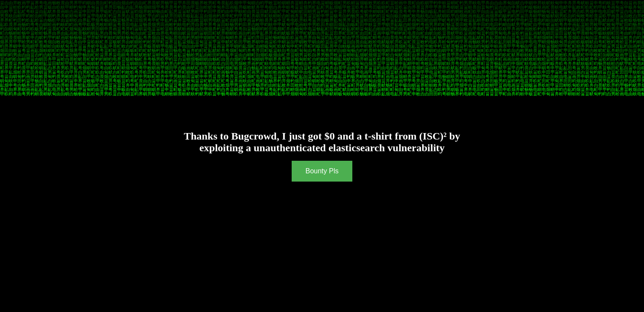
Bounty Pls (322, 171)
